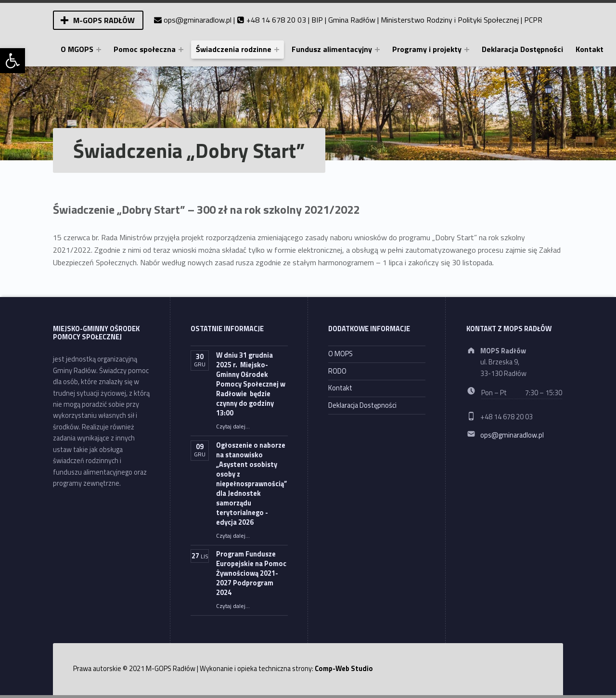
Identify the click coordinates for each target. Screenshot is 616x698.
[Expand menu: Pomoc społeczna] (181, 50)
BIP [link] (317, 20)
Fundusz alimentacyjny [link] (332, 49)
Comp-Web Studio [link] (344, 669)
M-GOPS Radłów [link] (104, 20)
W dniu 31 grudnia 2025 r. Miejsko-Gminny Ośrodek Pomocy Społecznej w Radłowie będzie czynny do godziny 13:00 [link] (251, 384)
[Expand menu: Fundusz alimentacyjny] (377, 50)
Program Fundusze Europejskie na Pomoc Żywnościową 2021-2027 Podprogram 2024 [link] (251, 573)
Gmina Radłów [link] (352, 20)
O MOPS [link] (340, 354)
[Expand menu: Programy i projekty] (467, 50)
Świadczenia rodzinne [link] (234, 49)
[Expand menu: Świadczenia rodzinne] (277, 50)
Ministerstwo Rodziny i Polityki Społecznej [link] (450, 20)
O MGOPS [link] (77, 49)
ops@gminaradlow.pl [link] (198, 20)
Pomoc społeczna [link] (145, 49)
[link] (13, 61)
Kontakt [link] (590, 49)
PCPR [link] (533, 20)
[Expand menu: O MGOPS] (99, 50)
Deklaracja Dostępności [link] (522, 49)
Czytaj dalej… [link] (233, 427)
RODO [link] (337, 371)
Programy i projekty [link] (427, 49)
